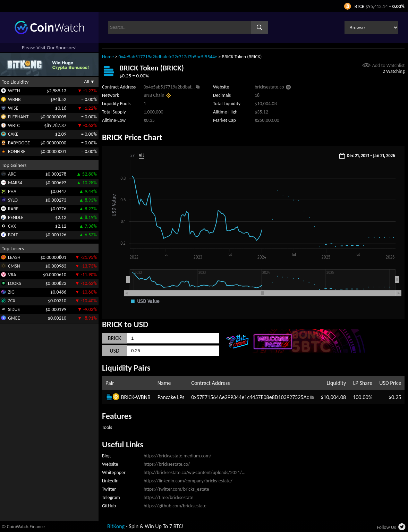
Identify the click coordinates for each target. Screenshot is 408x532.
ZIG (11, 292)
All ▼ (89, 82)
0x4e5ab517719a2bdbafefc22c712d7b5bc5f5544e (168, 57)
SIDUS (14, 309)
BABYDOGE (19, 143)
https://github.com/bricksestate (175, 506)
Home (108, 57)
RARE (13, 209)
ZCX (12, 301)
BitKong (116, 526)
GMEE (14, 318)
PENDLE (16, 217)
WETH (14, 91)
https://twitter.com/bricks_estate (176, 489)
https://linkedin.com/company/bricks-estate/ (188, 481)
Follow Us (386, 527)
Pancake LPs (171, 397)
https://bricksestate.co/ (167, 464)
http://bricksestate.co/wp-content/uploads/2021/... (195, 472)
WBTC (14, 125)
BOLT (13, 235)
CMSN (14, 266)
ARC (12, 174)
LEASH (14, 257)
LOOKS (15, 283)
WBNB (14, 99)
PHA (12, 191)
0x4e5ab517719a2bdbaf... (169, 87)
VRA (12, 275)
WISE (13, 108)
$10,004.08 (333, 397)
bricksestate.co (269, 87)
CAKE (13, 134)
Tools (107, 427)
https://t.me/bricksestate (168, 497)
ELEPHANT (18, 117)
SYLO (13, 200)
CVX (12, 226)
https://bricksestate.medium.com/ (178, 456)
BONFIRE (17, 151)
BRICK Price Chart (132, 137)
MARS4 (15, 183)
